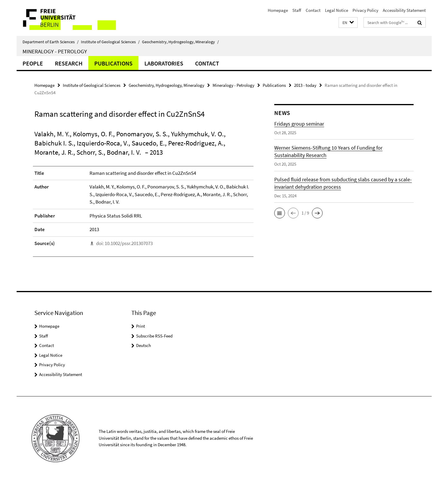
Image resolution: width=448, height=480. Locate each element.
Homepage (278, 10)
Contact (313, 10)
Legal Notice (337, 10)
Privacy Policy (365, 10)
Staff (297, 10)
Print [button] (141, 326)
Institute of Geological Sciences (110, 42)
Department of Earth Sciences (51, 42)
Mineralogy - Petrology (55, 51)
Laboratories (164, 63)
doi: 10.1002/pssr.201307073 (124, 243)
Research (69, 63)
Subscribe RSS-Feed (154, 336)
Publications (113, 63)
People (33, 63)
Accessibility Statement (404, 10)
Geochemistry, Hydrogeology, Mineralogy (180, 42)
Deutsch (144, 345)
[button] (348, 23)
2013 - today (305, 85)
